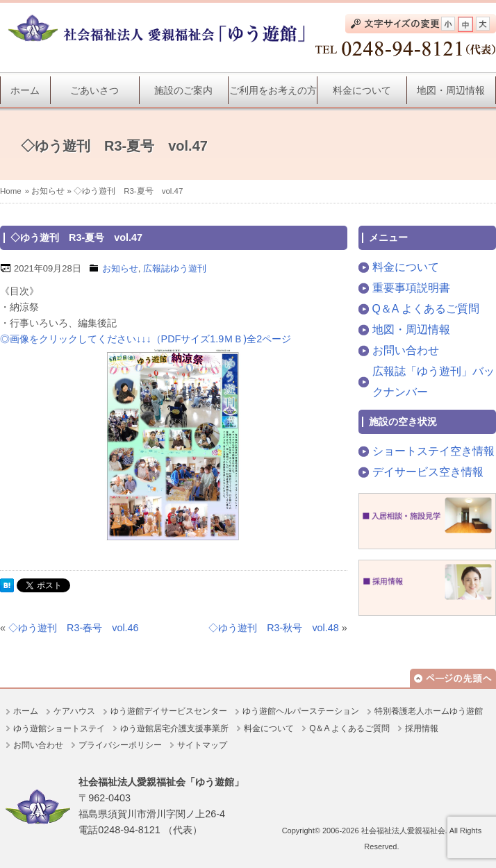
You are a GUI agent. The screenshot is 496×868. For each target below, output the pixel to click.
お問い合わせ (406, 350)
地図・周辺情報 (451, 90)
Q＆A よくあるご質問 (426, 309)
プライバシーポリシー (120, 745)
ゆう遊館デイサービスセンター (169, 711)
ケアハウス (74, 711)
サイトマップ (202, 745)
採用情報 (422, 728)
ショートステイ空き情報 (433, 451)
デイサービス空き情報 (428, 472)
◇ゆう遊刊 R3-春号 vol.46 (74, 628)
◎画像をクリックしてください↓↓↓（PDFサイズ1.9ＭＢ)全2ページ (146, 339)
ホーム (25, 90)
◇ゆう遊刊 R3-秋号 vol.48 (274, 628)
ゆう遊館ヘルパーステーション (301, 711)
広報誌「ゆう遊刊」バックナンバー (433, 382)
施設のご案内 (183, 90)
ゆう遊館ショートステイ (59, 728)
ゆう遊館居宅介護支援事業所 (174, 728)
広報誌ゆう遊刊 (175, 268)
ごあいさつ (94, 90)
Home (11, 191)
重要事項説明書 (411, 288)
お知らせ (48, 191)
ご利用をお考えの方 (273, 90)
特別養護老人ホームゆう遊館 (429, 711)
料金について (362, 90)
